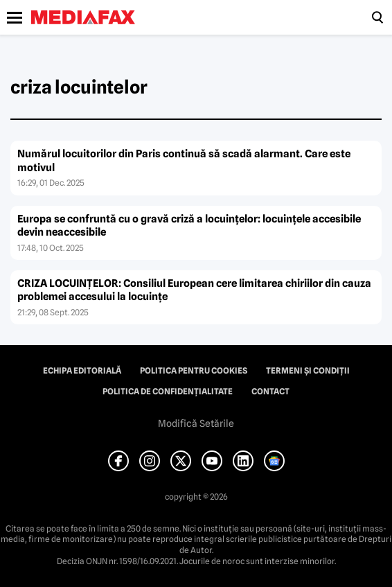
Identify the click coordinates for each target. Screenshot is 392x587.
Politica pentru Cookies (194, 371)
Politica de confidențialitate (168, 392)
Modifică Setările (196, 423)
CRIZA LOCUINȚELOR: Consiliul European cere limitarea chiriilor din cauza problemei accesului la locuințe (194, 290)
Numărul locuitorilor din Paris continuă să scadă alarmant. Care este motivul (184, 161)
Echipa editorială (82, 371)
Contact (270, 392)
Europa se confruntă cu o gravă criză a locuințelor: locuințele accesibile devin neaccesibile (189, 226)
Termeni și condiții (308, 371)
